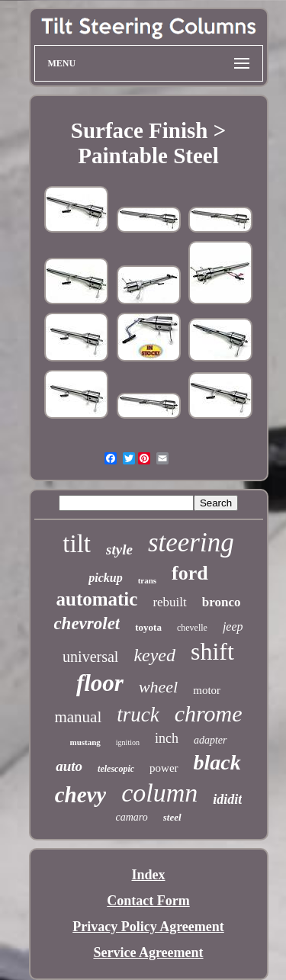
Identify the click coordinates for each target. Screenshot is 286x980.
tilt (77, 544)
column (159, 793)
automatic (96, 599)
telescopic (116, 769)
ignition (128, 742)
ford (190, 573)
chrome (209, 713)
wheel (158, 687)
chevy (81, 795)
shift (212, 651)
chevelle (192, 628)
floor (100, 683)
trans (147, 580)
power (164, 768)
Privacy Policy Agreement (148, 927)
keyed (154, 655)
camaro (131, 817)
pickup (105, 578)
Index (148, 875)
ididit (227, 799)
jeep (233, 627)
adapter (210, 740)
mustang (85, 742)
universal (90, 657)
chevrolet (87, 623)
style (119, 549)
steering (191, 543)
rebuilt (169, 602)
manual (78, 717)
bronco (222, 602)
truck (138, 715)
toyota (148, 627)
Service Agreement (148, 953)
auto (69, 766)
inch (167, 738)
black (217, 762)
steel (172, 817)
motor (207, 690)
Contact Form (148, 901)
